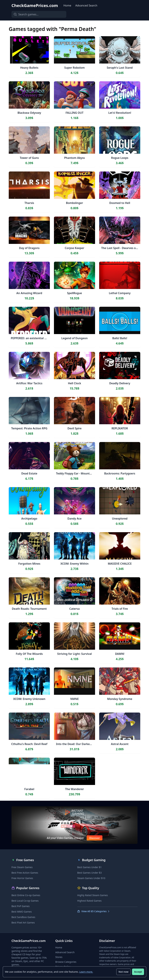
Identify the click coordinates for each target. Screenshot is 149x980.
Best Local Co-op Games (25, 901)
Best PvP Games (21, 906)
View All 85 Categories (94, 911)
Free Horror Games (22, 878)
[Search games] (39, 14)
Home (67, 5)
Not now (123, 972)
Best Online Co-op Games (26, 895)
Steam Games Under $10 (91, 878)
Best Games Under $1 (89, 867)
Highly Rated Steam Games (92, 895)
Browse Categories (66, 962)
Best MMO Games (22, 912)
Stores (59, 957)
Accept (138, 972)
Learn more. (86, 972)
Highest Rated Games (89, 901)
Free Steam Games (22, 867)
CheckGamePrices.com (35, 5)
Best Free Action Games (25, 873)
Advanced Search (86, 5)
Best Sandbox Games (23, 917)
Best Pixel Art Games (23, 923)
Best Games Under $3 (89, 873)
